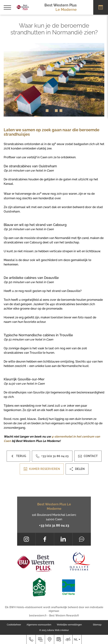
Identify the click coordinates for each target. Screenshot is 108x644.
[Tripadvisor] (82, 539)
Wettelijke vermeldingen (69, 625)
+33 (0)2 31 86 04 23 (54, 525)
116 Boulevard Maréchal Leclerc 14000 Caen (54, 517)
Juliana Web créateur (58, 630)
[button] (47, 111)
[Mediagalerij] (40, 639)
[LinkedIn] (63, 539)
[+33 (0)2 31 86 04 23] (31, 639)
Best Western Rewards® (64, 616)
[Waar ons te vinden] (49, 639)
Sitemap (97, 625)
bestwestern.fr (38, 616)
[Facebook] (45, 539)
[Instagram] (26, 539)
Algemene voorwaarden (39, 625)
